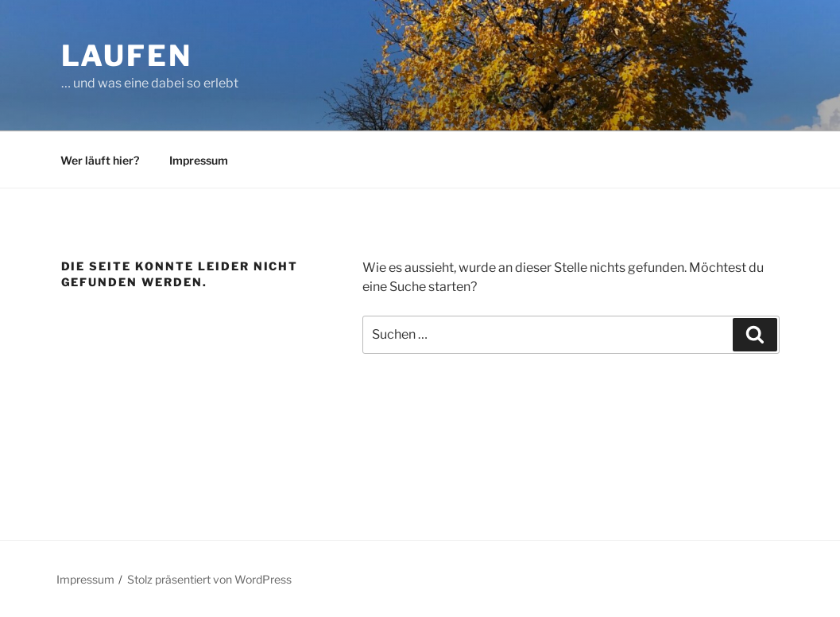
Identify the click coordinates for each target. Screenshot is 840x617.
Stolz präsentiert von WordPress (209, 579)
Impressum (199, 160)
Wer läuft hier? (100, 160)
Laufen (127, 56)
